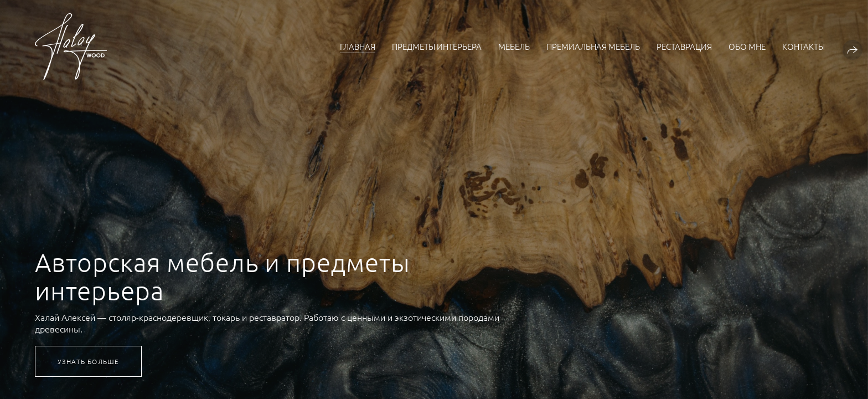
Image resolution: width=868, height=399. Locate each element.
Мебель (514, 46)
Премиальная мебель (593, 46)
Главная (358, 46)
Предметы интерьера (437, 46)
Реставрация (684, 46)
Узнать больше (89, 361)
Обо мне (747, 46)
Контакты (804, 46)
